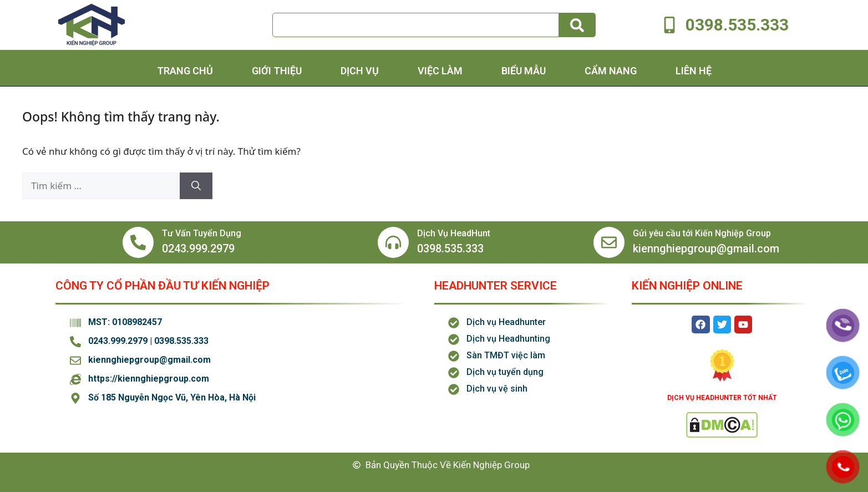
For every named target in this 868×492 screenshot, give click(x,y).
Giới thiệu (277, 71)
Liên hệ (694, 71)
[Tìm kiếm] (577, 25)
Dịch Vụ (360, 71)
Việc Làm (440, 71)
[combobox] (416, 25)
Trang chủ (185, 71)
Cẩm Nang (611, 71)
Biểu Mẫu (524, 71)
